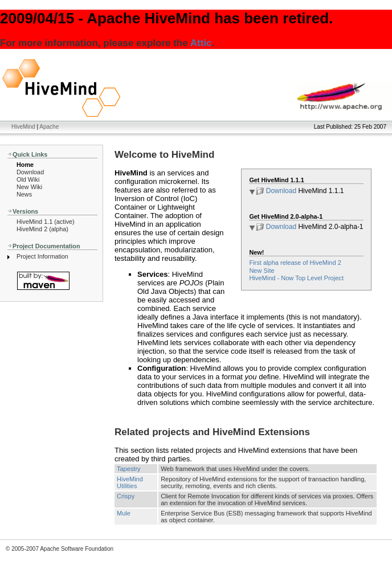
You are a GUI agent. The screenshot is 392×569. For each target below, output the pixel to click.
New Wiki (29, 187)
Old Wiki (28, 179)
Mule (124, 513)
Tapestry (129, 469)
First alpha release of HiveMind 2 (295, 263)
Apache (49, 127)
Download (30, 172)
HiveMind (23, 127)
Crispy (126, 496)
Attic (201, 43)
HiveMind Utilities (130, 482)
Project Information (42, 256)
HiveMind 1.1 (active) (46, 222)
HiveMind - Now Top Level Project (296, 278)
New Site (262, 271)
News (24, 194)
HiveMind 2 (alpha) (42, 229)
